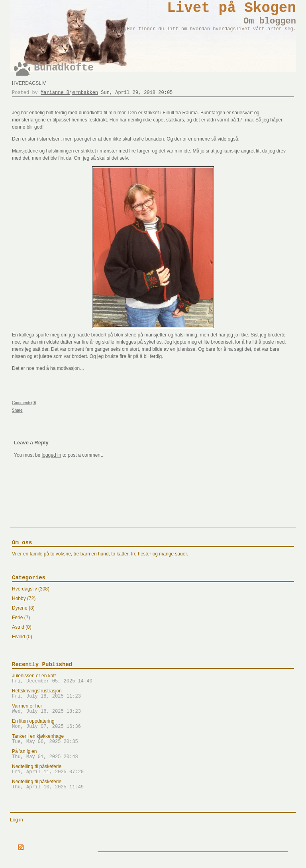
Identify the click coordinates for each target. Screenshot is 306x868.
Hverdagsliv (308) (31, 589)
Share (17, 410)
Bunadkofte (64, 68)
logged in (52, 455)
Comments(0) (24, 403)
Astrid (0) (22, 627)
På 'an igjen (153, 754)
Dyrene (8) (23, 608)
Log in (17, 820)
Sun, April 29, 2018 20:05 (137, 93)
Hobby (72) (24, 598)
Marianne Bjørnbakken (69, 93)
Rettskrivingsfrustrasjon (153, 694)
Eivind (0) (22, 637)
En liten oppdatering (153, 724)
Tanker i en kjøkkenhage (153, 739)
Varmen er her (153, 709)
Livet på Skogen (231, 8)
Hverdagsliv (29, 83)
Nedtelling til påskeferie (153, 769)
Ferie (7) (21, 618)
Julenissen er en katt (153, 678)
